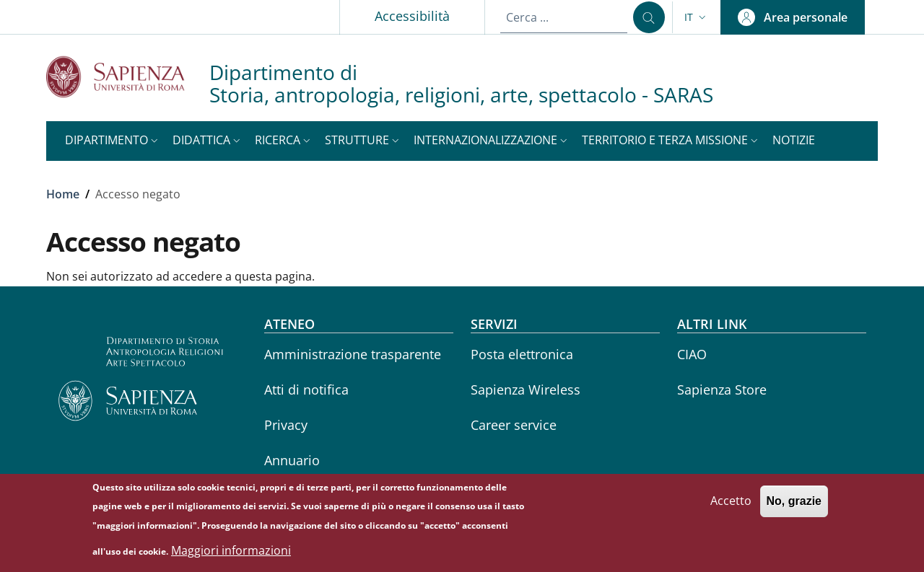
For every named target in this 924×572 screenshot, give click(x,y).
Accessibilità (412, 16)
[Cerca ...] (649, 17)
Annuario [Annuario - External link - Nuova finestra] (292, 460)
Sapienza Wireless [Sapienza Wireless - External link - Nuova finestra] (526, 390)
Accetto (731, 506)
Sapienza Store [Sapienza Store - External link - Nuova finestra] (722, 390)
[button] (697, 17)
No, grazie (794, 507)
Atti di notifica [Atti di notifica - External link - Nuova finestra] (306, 390)
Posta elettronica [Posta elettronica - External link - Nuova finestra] (522, 354)
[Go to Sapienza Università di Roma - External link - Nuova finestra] (128, 77)
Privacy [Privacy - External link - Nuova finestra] (286, 425)
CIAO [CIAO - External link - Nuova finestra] (692, 354)
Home (63, 194)
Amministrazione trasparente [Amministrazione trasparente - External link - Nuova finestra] (353, 354)
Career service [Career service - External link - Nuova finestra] (514, 425)
